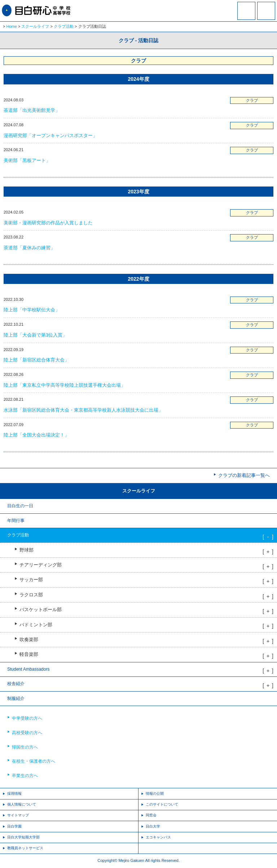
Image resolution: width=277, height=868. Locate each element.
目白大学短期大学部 (23, 837)
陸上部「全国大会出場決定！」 (36, 435)
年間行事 (16, 521)
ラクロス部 (31, 595)
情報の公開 (155, 794)
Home (12, 26)
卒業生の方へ (25, 776)
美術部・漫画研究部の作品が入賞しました (48, 223)
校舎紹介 (16, 684)
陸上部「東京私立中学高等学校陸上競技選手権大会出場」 (65, 385)
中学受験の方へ (27, 718)
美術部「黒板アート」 (27, 160)
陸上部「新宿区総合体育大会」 (36, 360)
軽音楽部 (29, 654)
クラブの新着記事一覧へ (244, 475)
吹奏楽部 (29, 640)
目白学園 (14, 826)
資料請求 (246, 16)
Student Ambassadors (28, 669)
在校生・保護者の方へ (34, 761)
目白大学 (153, 826)
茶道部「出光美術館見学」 (32, 110)
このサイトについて (162, 804)
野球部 (27, 550)
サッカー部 (31, 580)
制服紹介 (16, 698)
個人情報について (22, 804)
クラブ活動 (64, 26)
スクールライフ (35, 26)
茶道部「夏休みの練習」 (29, 248)
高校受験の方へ (27, 733)
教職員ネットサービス (25, 848)
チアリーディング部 (41, 565)
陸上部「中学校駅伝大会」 (32, 310)
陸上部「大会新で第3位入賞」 (35, 335)
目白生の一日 (20, 506)
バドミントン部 (36, 625)
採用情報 (14, 794)
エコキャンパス (158, 837)
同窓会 (151, 815)
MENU (266, 11)
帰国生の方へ (25, 747)
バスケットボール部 (41, 610)
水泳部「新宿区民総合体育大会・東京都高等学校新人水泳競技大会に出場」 (83, 410)
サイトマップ (18, 815)
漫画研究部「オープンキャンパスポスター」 (50, 135)
